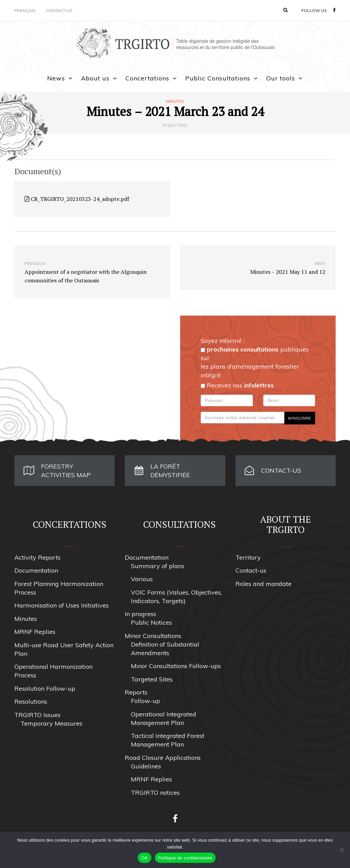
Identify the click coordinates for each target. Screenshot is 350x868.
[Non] (341, 850)
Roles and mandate (264, 584)
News (56, 78)
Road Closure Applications (163, 758)
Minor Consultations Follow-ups (176, 666)
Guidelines (146, 766)
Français (25, 10)
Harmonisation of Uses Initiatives (62, 605)
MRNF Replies (35, 632)
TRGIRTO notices (155, 793)
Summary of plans (158, 566)
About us (95, 78)
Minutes (175, 101)
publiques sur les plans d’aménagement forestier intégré (255, 362)
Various (142, 579)
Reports (136, 692)
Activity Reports (37, 557)
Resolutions (31, 701)
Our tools (281, 78)
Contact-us (59, 10)
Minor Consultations (153, 636)
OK (144, 858)
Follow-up (145, 701)
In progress (140, 614)
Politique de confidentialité (185, 858)
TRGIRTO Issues (37, 715)
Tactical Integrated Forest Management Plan (168, 740)
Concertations (147, 78)
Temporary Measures (51, 723)
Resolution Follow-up (45, 688)
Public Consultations (218, 78)
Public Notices (151, 622)
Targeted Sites (152, 679)
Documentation (36, 570)
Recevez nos (237, 385)
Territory (248, 557)
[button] (286, 10)
